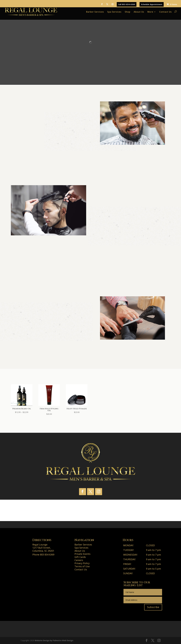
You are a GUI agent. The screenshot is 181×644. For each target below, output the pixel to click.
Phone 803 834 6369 (43, 555)
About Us (139, 12)
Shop (128, 12)
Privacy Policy (82, 563)
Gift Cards (80, 557)
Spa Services (114, 12)
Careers (79, 560)
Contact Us (165, 12)
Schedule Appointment (152, 4)
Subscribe (153, 607)
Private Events (82, 554)
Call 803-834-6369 (127, 4)
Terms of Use (82, 566)
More (150, 12)
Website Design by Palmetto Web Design (54, 640)
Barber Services (95, 12)
